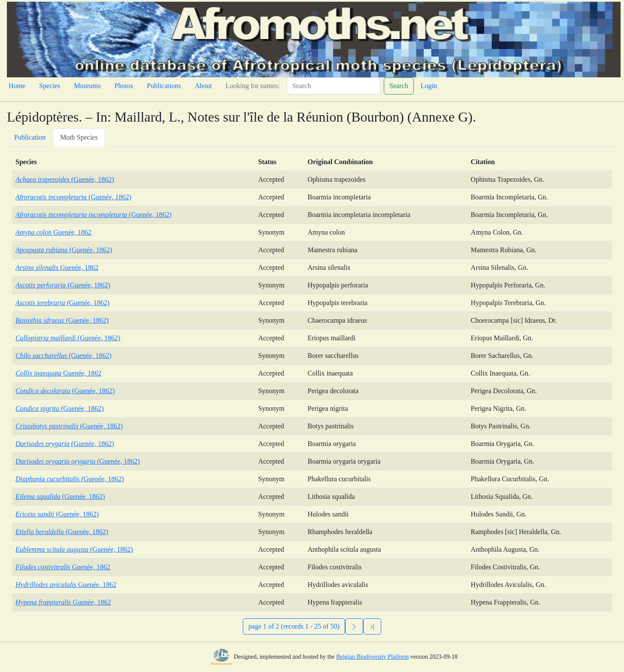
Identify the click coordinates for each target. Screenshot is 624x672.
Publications (164, 86)
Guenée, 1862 (54, 232)
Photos (124, 86)
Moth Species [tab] (79, 137)
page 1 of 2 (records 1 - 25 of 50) (294, 626)
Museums (87, 86)
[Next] (354, 626)
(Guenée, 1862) (65, 179)
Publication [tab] (30, 137)
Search (399, 86)
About (203, 86)
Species (50, 86)
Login (429, 86)
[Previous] (372, 626)
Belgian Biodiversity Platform (372, 657)
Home (17, 86)
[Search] (333, 86)
